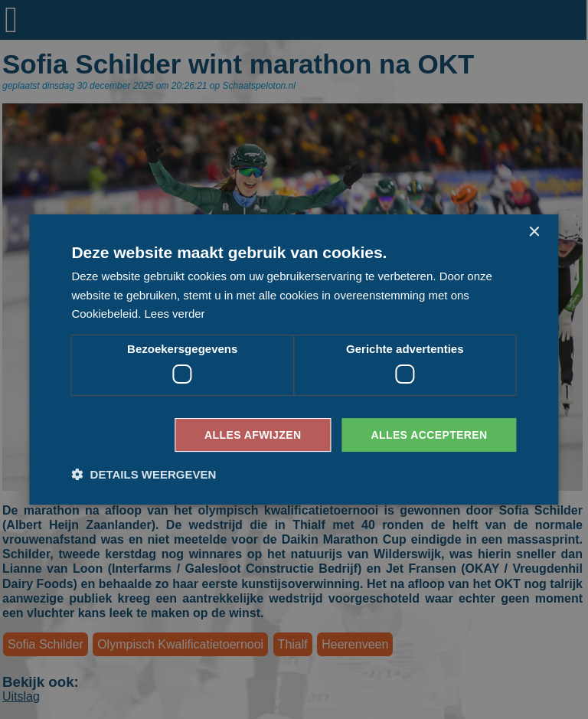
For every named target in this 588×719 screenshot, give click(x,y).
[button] (144, 474)
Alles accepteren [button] (429, 435)
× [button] (534, 232)
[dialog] (294, 359)
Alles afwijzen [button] (253, 435)
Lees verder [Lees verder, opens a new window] (174, 314)
